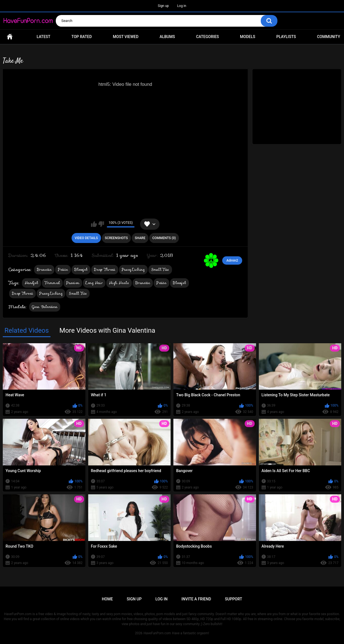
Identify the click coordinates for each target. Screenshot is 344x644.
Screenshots (116, 238)
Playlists (286, 37)
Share (140, 238)
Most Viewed (126, 37)
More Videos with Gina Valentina (107, 330)
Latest (44, 37)
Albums (167, 37)
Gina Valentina (45, 307)
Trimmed (52, 283)
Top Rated (82, 37)
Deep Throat (105, 270)
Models (248, 37)
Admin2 (232, 260)
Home (10, 37)
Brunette (44, 270)
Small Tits (160, 270)
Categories (208, 37)
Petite (63, 270)
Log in (182, 6)
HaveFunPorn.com (157, 633)
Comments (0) (164, 238)
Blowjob (81, 270)
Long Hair (94, 283)
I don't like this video (101, 224)
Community (329, 37)
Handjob (31, 283)
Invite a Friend (196, 599)
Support (234, 599)
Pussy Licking (133, 270)
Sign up (163, 6)
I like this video (94, 224)
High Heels (119, 283)
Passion (73, 283)
